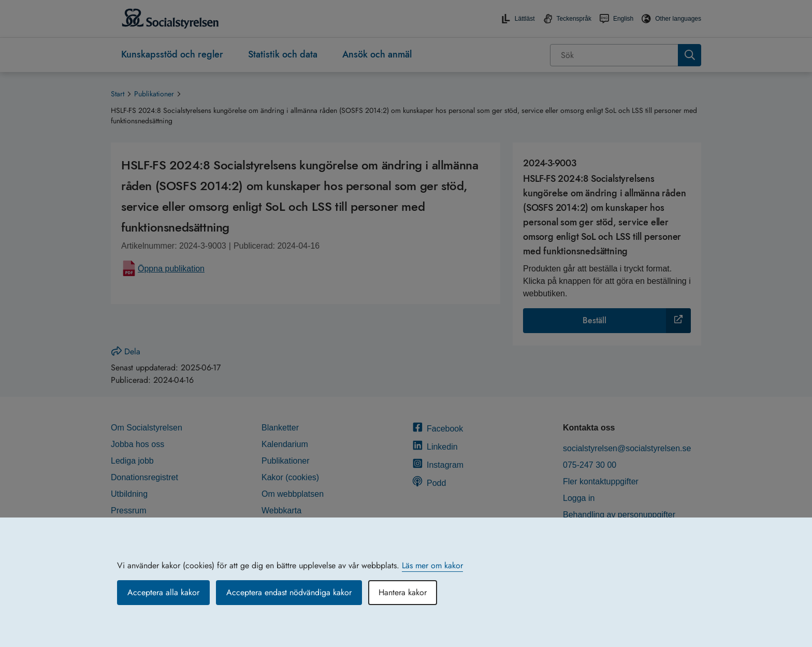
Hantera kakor (403, 592)
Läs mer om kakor (432, 565)
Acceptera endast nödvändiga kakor (289, 592)
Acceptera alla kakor (163, 592)
